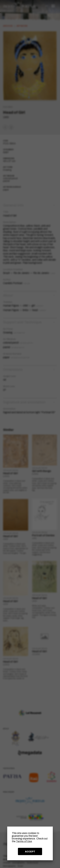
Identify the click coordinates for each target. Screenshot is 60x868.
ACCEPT (30, 852)
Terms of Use (24, 841)
